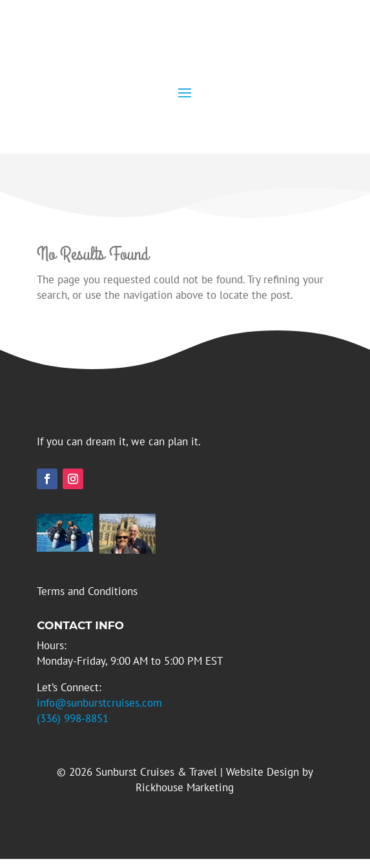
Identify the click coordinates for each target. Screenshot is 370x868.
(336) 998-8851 (73, 718)
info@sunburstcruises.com (99, 703)
